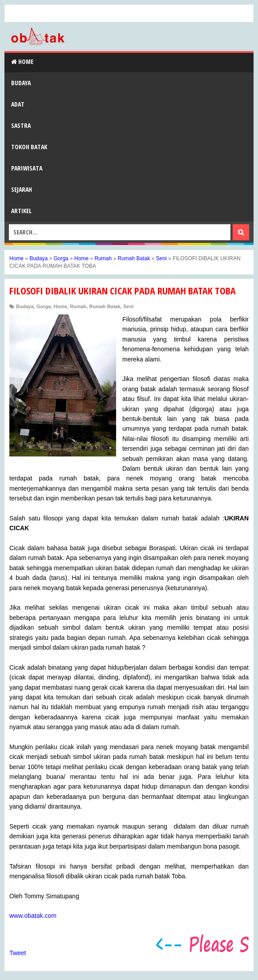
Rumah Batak (105, 306)
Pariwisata (27, 168)
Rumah (78, 306)
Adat (18, 104)
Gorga (44, 306)
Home (22, 61)
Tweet (18, 953)
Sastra (21, 125)
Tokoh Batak (29, 147)
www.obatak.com (33, 916)
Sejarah (22, 189)
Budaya (21, 83)
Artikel (21, 211)
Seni (128, 306)
